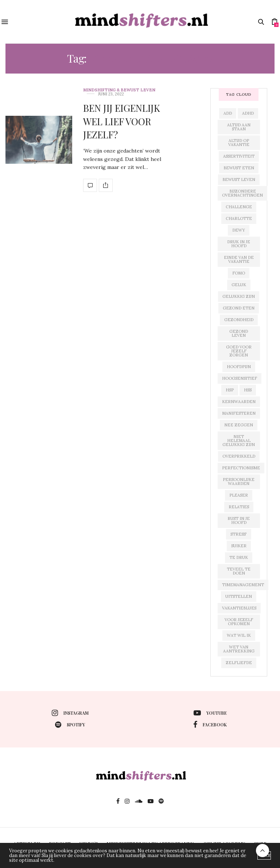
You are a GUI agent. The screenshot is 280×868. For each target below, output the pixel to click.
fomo (239, 273)
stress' (239, 534)
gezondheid (239, 320)
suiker (239, 546)
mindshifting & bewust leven (119, 90)
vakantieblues (239, 608)
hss (248, 390)
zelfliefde (239, 663)
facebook (210, 725)
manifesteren (239, 413)
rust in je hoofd (239, 520)
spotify (70, 725)
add (228, 113)
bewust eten (239, 168)
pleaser (239, 495)
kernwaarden (239, 402)
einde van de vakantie (239, 259)
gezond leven (239, 333)
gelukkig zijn (239, 296)
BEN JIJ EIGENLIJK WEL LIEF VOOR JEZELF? (122, 121)
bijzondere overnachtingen (242, 193)
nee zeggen (239, 425)
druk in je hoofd (239, 244)
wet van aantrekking (239, 649)
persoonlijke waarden (239, 482)
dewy (239, 230)
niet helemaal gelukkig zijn (239, 441)
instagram (70, 713)
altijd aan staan (239, 127)
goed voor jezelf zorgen (239, 351)
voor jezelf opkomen (239, 622)
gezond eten (239, 308)
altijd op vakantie (239, 143)
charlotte (239, 218)
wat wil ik (239, 635)
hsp (230, 390)
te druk (239, 557)
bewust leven (239, 179)
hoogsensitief (240, 378)
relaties (239, 507)
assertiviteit (239, 156)
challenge (239, 207)
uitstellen (239, 596)
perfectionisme (241, 468)
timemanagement (243, 585)
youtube (210, 713)
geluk (239, 285)
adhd (248, 113)
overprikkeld (239, 456)
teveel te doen (239, 571)
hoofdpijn (239, 367)
